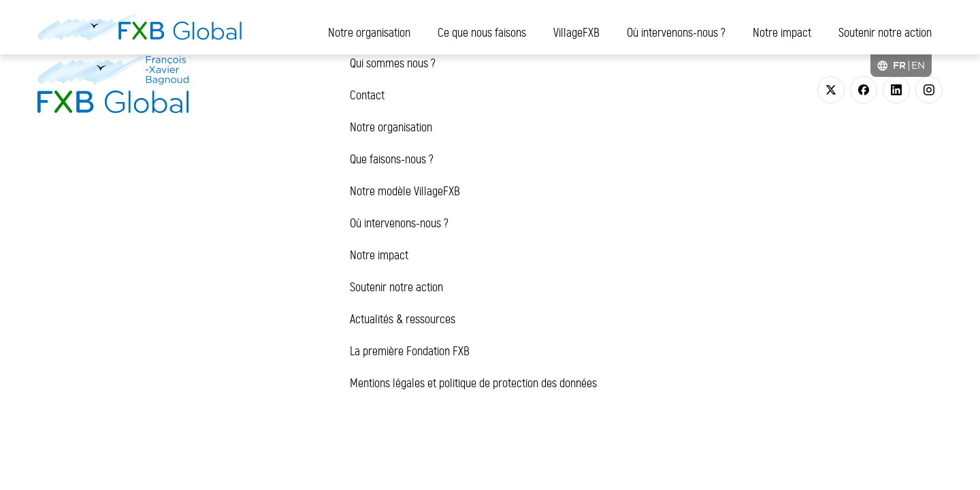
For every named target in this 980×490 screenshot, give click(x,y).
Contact (367, 95)
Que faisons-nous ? (392, 159)
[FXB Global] (140, 27)
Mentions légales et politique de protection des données (473, 383)
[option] (918, 65)
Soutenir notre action (885, 33)
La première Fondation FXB (410, 351)
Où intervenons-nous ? (676, 33)
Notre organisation (369, 33)
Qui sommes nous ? (393, 63)
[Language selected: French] (901, 66)
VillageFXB (576, 33)
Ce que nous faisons (482, 33)
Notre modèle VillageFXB (405, 191)
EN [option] (918, 65)
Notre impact (782, 33)
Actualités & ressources (403, 319)
